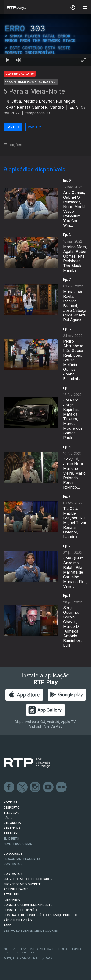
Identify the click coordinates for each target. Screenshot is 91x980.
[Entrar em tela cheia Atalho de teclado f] (84, 60)
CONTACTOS (13, 874)
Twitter (22, 787)
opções (13, 145)
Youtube (48, 787)
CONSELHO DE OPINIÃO (20, 910)
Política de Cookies (53, 949)
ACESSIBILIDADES (16, 889)
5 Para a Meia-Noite (34, 91)
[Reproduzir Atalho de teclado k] (7, 60)
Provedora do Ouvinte (22, 884)
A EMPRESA (12, 900)
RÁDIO (8, 818)
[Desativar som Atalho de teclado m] (19, 60)
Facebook (9, 787)
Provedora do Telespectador (28, 879)
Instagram (35, 787)
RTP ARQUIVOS (15, 823)
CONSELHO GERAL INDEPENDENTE (28, 905)
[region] (45, 40)
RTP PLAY (11, 833)
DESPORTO (12, 808)
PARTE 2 (35, 127)
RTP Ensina (12, 828)
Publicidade (30, 953)
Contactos (13, 864)
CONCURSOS (13, 854)
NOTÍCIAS (11, 802)
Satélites (11, 894)
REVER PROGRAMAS (18, 844)
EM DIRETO (11, 839)
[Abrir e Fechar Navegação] (85, 8)
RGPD (7, 925)
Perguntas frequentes (22, 859)
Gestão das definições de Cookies (31, 931)
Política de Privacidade (20, 949)
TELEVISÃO (12, 813)
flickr (62, 787)
